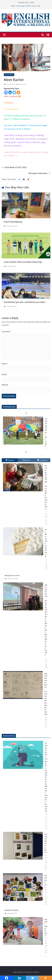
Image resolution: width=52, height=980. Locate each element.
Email (5, 374)
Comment (6, 332)
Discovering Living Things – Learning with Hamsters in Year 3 (46, 487)
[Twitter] (14, 92)
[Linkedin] (10, 92)
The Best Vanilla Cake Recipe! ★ (46, 543)
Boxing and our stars (12, 575)
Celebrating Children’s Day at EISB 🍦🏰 (46, 435)
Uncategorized (9, 75)
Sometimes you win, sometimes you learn (25, 302)
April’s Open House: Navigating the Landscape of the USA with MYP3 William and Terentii (46, 620)
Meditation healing (11, 910)
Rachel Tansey (22, 84)
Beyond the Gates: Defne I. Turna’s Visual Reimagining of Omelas (46, 694)
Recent (26, 460)
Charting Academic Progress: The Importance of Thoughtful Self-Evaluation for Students (46, 777)
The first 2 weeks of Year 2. (46, 927)
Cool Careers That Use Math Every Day (23, 262)
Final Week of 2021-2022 (14, 167)
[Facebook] (6, 92)
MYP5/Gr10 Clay (46, 881)
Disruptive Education (39, 173)
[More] (18, 92)
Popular (10, 460)
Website (5, 385)
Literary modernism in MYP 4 (46, 843)
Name (5, 364)
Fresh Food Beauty (13, 222)
